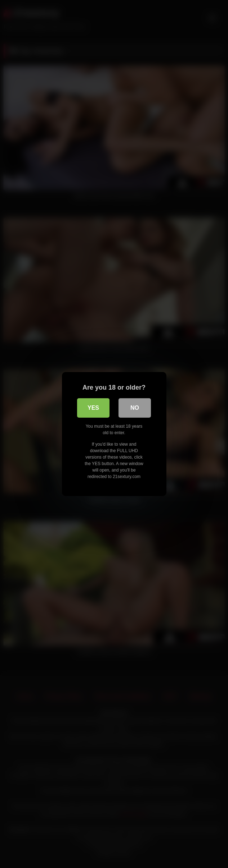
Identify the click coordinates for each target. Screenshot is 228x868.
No (135, 408)
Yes (93, 408)
